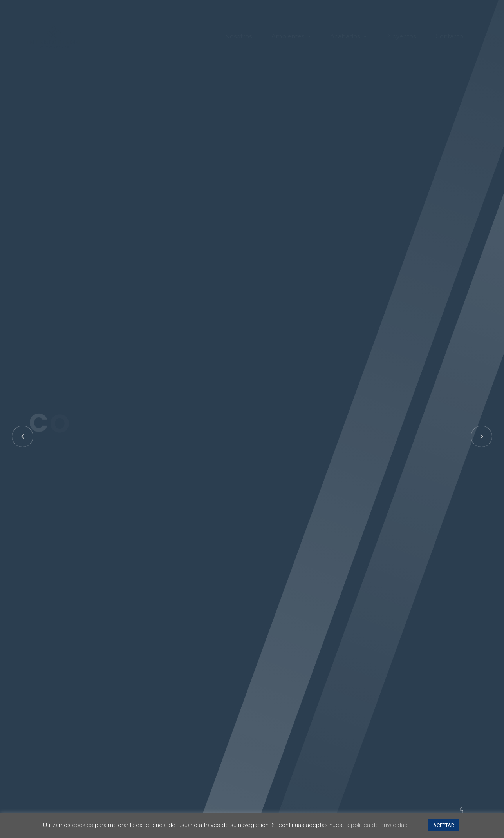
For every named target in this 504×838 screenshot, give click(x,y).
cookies (83, 825)
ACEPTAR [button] (444, 825)
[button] (481, 436)
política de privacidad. (380, 825)
